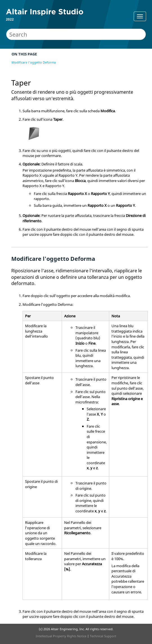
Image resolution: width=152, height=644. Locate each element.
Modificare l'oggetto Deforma (34, 62)
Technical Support (103, 636)
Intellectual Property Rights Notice (61, 636)
